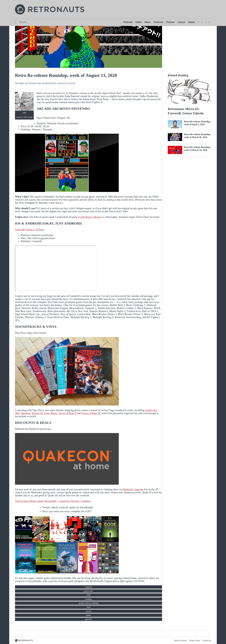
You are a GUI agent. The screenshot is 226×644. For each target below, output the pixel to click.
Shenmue (26, 413)
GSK (88, 595)
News (148, 22)
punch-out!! (88, 591)
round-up (88, 587)
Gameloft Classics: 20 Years (30, 230)
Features (158, 22)
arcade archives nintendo (88, 603)
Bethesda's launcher (133, 489)
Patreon (171, 22)
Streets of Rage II (68, 413)
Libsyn (181, 22)
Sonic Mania (51, 413)
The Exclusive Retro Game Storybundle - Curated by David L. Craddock (53, 501)
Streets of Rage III (91, 413)
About (191, 22)
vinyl (89, 607)
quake (88, 615)
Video (138, 22)
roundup (89, 599)
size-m (88, 611)
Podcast (128, 22)
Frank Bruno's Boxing (90, 217)
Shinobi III (37, 413)
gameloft (88, 619)
